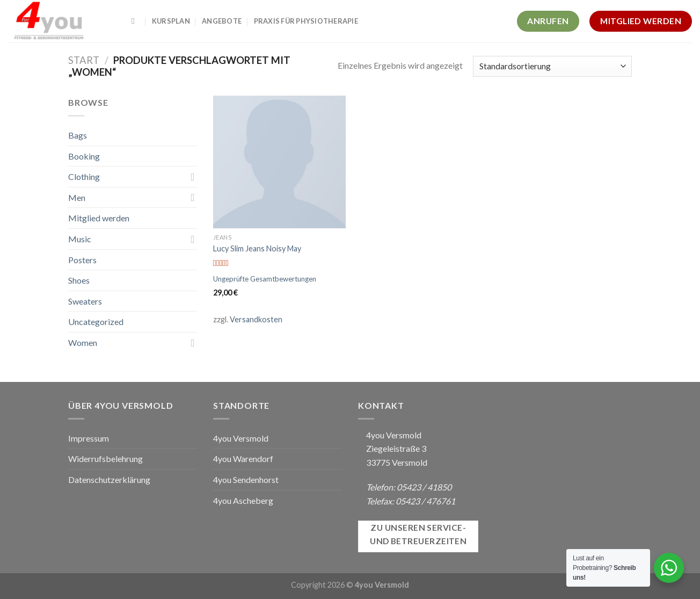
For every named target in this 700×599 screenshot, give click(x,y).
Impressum (89, 438)
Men (77, 197)
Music (80, 239)
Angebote (222, 21)
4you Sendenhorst (246, 479)
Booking (84, 156)
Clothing (84, 176)
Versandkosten (256, 319)
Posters (82, 260)
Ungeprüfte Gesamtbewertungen (265, 279)
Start (84, 60)
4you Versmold (241, 438)
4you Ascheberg (243, 500)
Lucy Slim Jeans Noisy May (257, 248)
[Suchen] (136, 21)
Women (83, 342)
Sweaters (85, 301)
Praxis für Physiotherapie (306, 21)
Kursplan (171, 21)
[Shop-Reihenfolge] (552, 66)
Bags (78, 135)
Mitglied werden (99, 218)
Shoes (79, 280)
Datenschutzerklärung (109, 479)
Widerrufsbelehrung (105, 459)
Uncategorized (96, 322)
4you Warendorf (243, 459)
